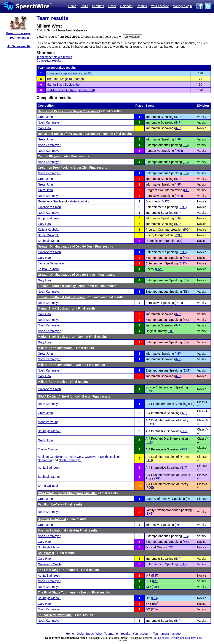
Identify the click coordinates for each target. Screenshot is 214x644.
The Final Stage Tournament (65, 79)
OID (149, 460)
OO (171, 331)
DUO (165, 201)
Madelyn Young (48, 422)
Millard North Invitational (56, 348)
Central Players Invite (53, 156)
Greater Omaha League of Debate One (65, 246)
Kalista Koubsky (78, 201)
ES (186, 145)
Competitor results (49, 60)
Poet (159, 269)
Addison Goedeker (50, 457)
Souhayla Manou (49, 241)
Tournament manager (167, 634)
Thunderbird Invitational (55, 615)
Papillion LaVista (50, 504)
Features (98, 6)
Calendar (126, 6)
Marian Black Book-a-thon (64, 85)
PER (179, 151)
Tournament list (20, 38)
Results (142, 6)
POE (178, 235)
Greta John (45, 117)
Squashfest (46, 553)
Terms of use (161, 638)
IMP (178, 117)
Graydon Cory (74, 457)
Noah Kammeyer (49, 122)
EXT (187, 370)
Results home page (18, 33)
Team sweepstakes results (54, 57)
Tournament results (117, 634)
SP (157, 478)
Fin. (139, 486)
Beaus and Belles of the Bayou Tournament (69, 111)
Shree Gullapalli (49, 235)
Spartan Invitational (52, 519)
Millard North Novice (53, 382)
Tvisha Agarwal (48, 449)
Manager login (182, 6)
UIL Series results (19, 46)
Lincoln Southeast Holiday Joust (61, 286)
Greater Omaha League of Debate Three (66, 275)
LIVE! (84, 6)
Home (72, 6)
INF (178, 139)
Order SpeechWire (89, 634)
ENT (183, 207)
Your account (160, 6)
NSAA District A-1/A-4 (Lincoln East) (71, 90)
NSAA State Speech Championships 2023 (68, 493)
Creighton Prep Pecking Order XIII (69, 73)
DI (180, 241)
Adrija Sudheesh (49, 218)
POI (187, 190)
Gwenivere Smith (49, 201)
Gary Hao (44, 128)
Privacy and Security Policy (187, 638)
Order (112, 6)
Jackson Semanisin (51, 263)
